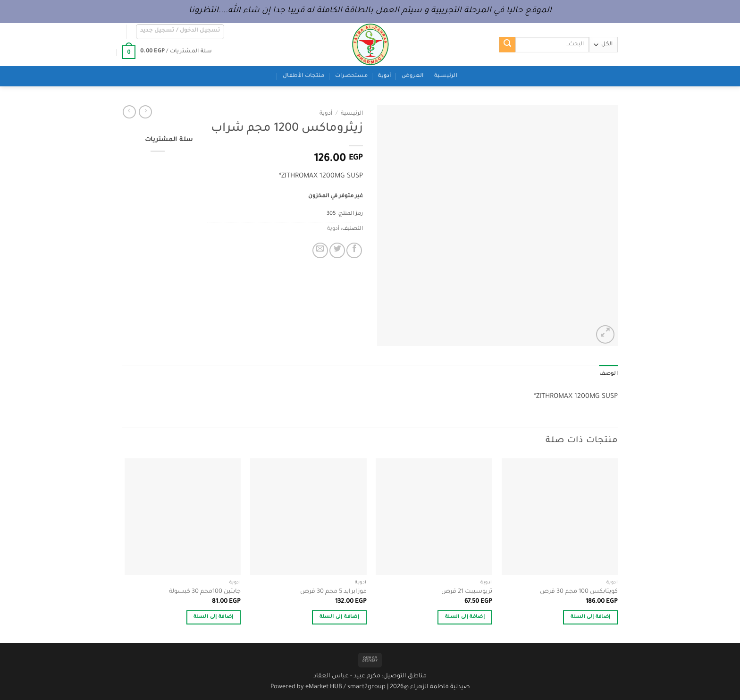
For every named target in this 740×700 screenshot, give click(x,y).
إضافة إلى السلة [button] (590, 617)
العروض (413, 76)
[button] (180, 32)
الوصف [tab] (609, 374)
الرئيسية (446, 76)
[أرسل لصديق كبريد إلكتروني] (320, 250)
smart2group (366, 687)
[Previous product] (129, 112)
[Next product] (145, 112)
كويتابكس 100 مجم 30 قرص (579, 592)
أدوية (384, 76)
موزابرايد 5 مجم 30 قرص (333, 592)
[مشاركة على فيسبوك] (354, 250)
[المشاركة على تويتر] (337, 250)
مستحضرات (351, 76)
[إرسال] (507, 45)
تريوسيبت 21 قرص (467, 592)
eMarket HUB (324, 687)
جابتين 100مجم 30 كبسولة (205, 592)
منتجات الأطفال (303, 76)
